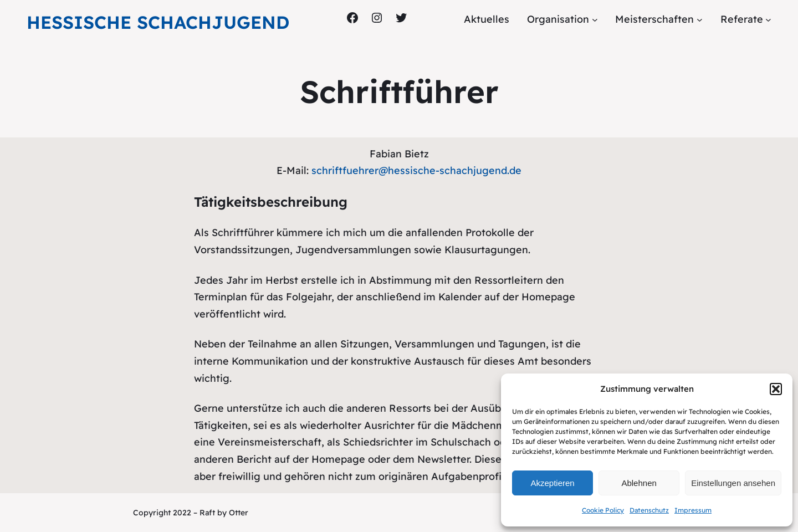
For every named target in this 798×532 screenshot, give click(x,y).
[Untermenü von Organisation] (595, 20)
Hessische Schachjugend (158, 22)
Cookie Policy (603, 510)
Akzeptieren (552, 483)
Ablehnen (639, 483)
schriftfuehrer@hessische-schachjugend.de (416, 170)
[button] (776, 389)
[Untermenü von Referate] (768, 20)
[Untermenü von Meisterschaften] (700, 20)
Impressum (693, 510)
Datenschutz (649, 510)
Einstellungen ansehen (733, 483)
